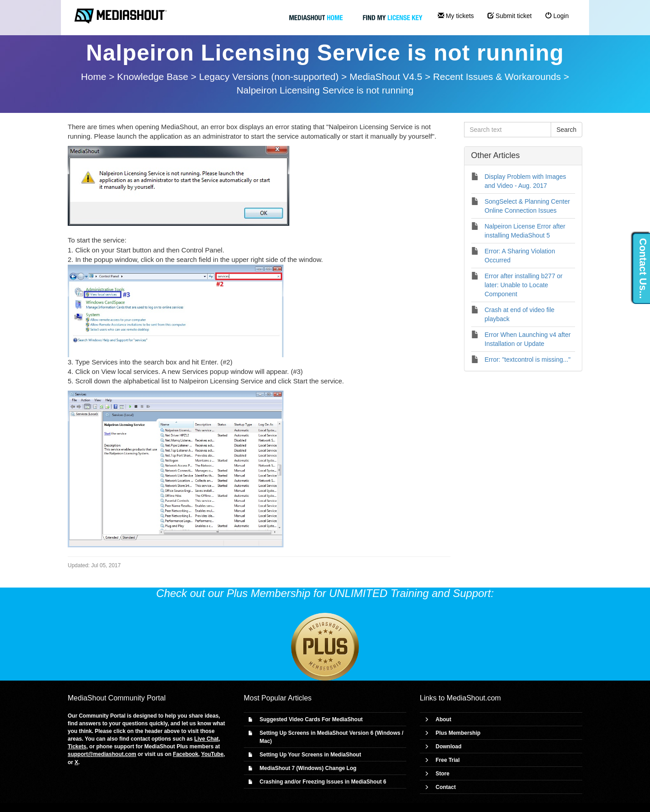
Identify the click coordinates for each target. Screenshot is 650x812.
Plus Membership (458, 733)
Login (557, 16)
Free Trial (448, 760)
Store (443, 774)
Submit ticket (510, 16)
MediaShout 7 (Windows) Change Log (308, 768)
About (443, 719)
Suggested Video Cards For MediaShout (311, 719)
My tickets (456, 16)
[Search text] (508, 130)
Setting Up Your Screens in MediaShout (310, 755)
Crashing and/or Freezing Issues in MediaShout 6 (323, 782)
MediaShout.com (474, 698)
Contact (446, 787)
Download (448, 747)
